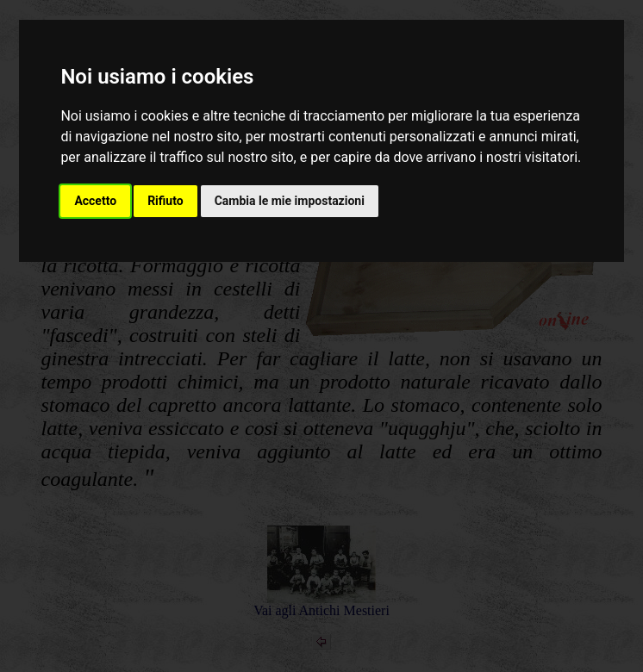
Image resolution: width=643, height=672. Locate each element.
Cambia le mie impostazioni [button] (290, 201)
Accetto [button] (95, 201)
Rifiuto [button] (165, 201)
